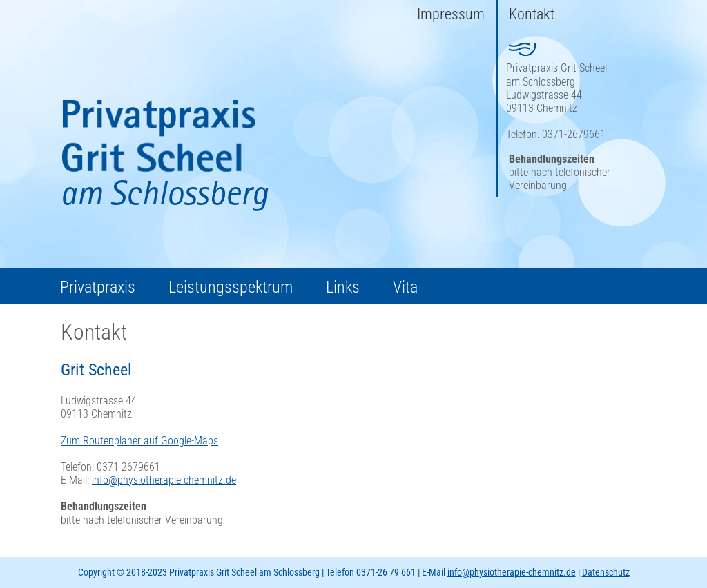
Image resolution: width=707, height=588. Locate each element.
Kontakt (532, 14)
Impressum (451, 14)
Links (343, 287)
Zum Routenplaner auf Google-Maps (139, 441)
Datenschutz (606, 572)
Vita (405, 287)
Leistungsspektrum (231, 287)
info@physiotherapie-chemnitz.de (164, 480)
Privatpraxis (98, 287)
